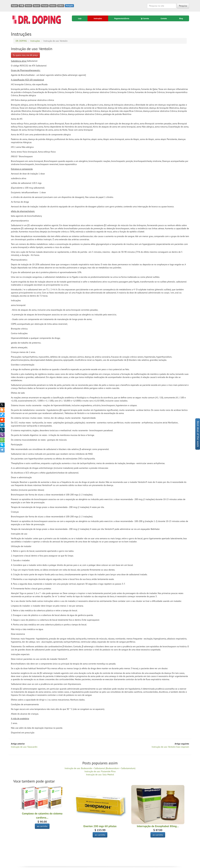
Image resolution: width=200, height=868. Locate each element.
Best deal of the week (198, 434)
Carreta (145, 18)
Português (69, 6)
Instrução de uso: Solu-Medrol (100, 775)
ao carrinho (42, 826)
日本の (61, 6)
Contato (164, 18)
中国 (21, 6)
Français (45, 6)
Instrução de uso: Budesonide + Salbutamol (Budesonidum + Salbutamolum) (100, 768)
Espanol (36, 6)
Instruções (98, 18)
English (14, 6)
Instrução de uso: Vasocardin (24, 747)
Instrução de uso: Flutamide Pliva (100, 771)
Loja (80, 18)
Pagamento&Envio (122, 18)
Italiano (53, 6)
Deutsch (28, 6)
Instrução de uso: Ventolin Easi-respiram (170, 747)
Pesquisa (183, 6)
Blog (181, 18)
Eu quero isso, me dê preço (25, 55)
